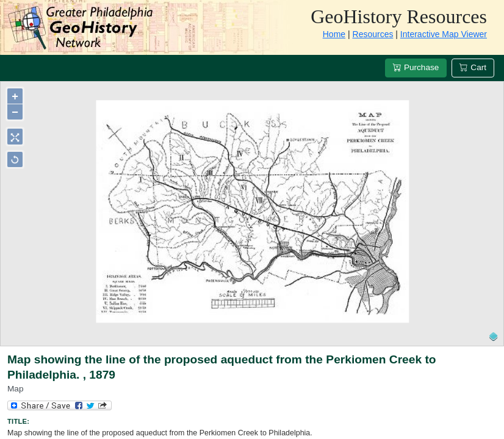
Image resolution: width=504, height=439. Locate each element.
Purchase (416, 67)
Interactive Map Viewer (444, 34)
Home (334, 34)
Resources (373, 34)
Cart (473, 67)
